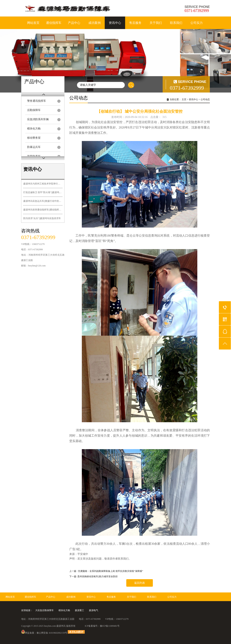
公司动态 (205, 99)
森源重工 (80, 610)
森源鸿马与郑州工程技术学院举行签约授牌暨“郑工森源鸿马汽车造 (43, 184)
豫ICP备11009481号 (110, 626)
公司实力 (197, 23)
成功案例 (95, 23)
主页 (184, 99)
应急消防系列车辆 (38, 119)
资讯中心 (115, 23)
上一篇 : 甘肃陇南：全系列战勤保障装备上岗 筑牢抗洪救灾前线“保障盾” (106, 571)
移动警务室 (34, 138)
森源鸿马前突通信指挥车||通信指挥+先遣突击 (43, 210)
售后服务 (135, 23)
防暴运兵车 (34, 147)
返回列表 (140, 583)
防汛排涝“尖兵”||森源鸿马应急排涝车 (42, 218)
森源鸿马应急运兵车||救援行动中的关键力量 (43, 201)
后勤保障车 (34, 110)
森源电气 (94, 610)
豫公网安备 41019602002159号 (52, 633)
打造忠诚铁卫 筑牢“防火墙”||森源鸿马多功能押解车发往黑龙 (43, 192)
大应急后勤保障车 (44, 610)
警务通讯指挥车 (37, 101)
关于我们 (156, 23)
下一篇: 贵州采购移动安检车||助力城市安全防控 (93, 576)
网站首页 (33, 23)
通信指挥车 (54, 23)
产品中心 (74, 23)
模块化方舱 (34, 129)
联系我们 (176, 23)
